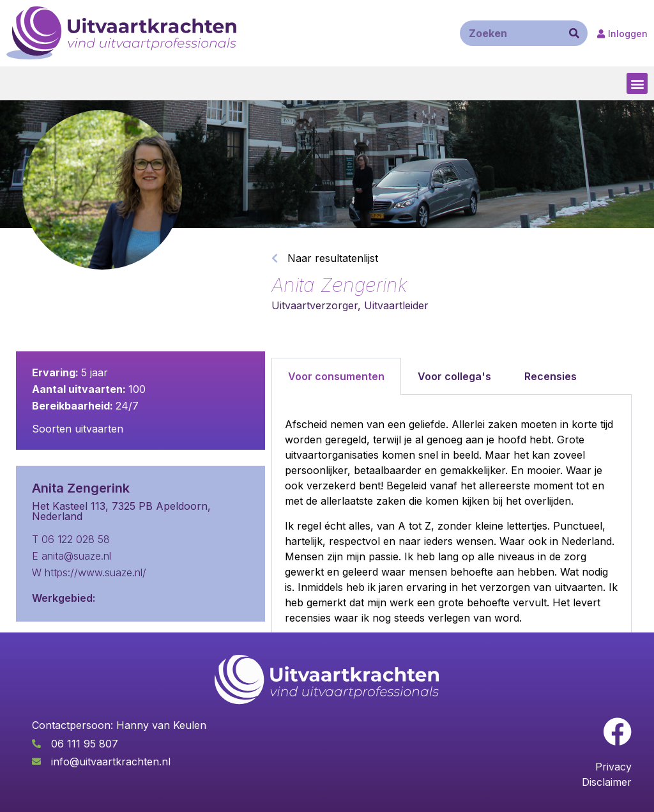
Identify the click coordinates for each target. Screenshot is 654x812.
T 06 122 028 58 (71, 539)
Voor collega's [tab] (454, 376)
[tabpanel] (452, 541)
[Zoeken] (574, 33)
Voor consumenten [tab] (336, 376)
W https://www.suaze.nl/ (89, 572)
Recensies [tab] (551, 376)
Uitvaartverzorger (315, 305)
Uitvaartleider (396, 305)
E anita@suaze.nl (72, 556)
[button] (637, 83)
